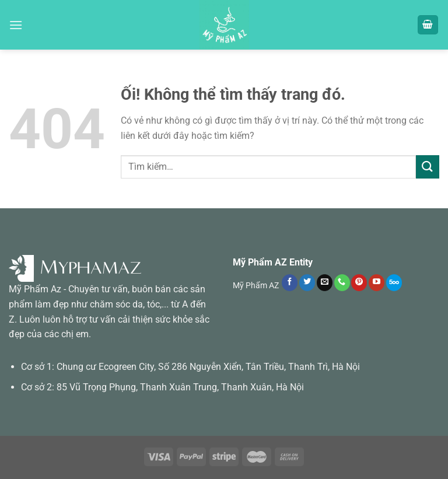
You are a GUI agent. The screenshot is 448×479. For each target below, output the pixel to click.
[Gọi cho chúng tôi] (342, 282)
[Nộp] (428, 167)
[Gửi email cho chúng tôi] (325, 282)
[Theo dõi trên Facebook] (290, 282)
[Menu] (16, 25)
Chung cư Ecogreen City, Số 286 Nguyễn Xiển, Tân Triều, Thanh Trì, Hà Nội (208, 367)
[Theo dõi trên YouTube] (377, 282)
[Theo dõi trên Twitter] (307, 282)
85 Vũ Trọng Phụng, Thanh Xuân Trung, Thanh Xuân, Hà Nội (180, 387)
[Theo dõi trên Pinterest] (359, 282)
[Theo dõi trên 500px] (394, 282)
